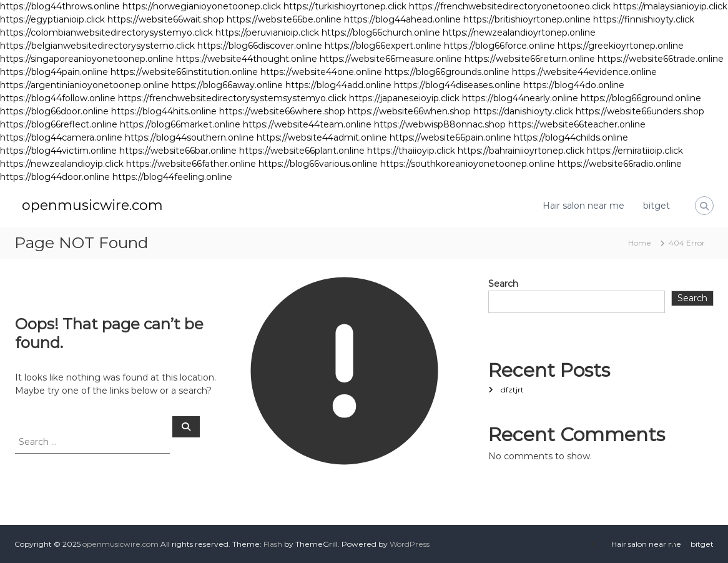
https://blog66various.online (318, 164)
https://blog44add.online (338, 85)
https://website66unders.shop (640, 111)
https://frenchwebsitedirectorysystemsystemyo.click (232, 98)
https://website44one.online (321, 72)
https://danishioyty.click (523, 111)
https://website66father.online (191, 164)
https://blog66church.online (381, 32)
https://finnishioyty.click (644, 19)
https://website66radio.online (620, 164)
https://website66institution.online (184, 72)
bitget (657, 206)
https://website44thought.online (247, 59)
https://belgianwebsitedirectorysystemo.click (97, 46)
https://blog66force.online (499, 46)
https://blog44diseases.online (457, 85)
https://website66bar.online (178, 151)
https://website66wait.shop (166, 19)
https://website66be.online (284, 19)
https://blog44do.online (574, 85)
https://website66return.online (530, 59)
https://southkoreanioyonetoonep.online (468, 164)
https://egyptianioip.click (52, 19)
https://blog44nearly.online (520, 98)
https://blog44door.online (55, 177)
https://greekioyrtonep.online (621, 46)
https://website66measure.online (391, 59)
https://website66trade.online (661, 59)
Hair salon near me (583, 206)
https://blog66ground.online (641, 98)
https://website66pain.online (450, 137)
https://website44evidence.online (584, 72)
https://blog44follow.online (58, 98)
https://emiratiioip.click (635, 151)
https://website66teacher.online (577, 124)
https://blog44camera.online (61, 137)
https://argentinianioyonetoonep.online (85, 85)
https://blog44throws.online (60, 6)
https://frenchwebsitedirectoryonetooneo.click (510, 6)
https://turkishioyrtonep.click (345, 6)
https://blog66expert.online (383, 46)
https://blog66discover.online (260, 46)
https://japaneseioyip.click (404, 98)
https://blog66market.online (180, 124)
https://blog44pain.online (54, 72)
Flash (273, 544)
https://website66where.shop (282, 111)
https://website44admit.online (322, 137)
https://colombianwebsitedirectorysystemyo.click (106, 32)
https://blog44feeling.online (172, 177)
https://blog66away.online (227, 85)
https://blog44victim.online (58, 151)
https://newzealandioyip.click (62, 164)
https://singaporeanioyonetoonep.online (87, 59)
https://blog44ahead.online (402, 19)
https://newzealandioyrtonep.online (519, 32)
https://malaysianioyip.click (670, 6)
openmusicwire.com (92, 205)
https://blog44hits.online (164, 111)
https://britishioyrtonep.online (527, 19)
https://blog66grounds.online (447, 72)
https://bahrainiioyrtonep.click (521, 151)
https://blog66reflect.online (59, 124)
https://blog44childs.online (571, 137)
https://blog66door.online (54, 111)
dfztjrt (512, 390)
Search (503, 284)
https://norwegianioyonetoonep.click (202, 6)
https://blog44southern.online (189, 137)
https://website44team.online (307, 124)
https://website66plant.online (302, 151)
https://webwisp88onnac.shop (440, 124)
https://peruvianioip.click (267, 32)
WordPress (410, 544)
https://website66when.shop (409, 111)
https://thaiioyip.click (411, 151)
